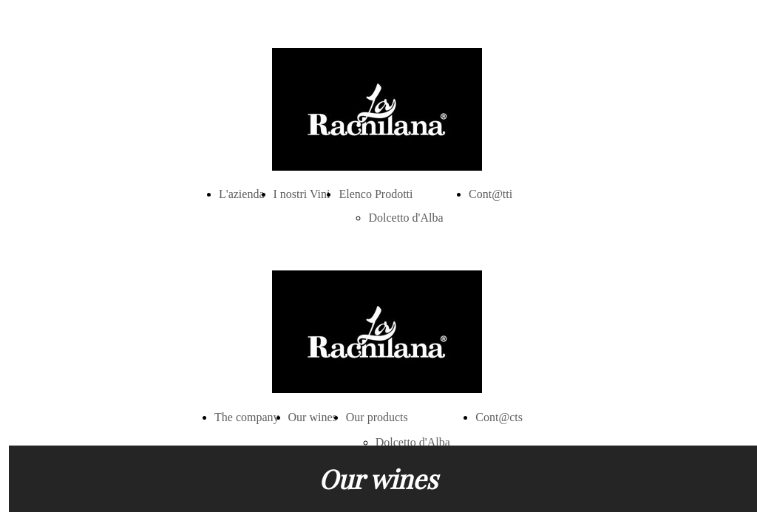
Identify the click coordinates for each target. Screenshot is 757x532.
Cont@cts (499, 417)
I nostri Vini (302, 194)
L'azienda (242, 194)
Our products (377, 417)
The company (247, 417)
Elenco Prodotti (376, 194)
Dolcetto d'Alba (405, 218)
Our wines (313, 417)
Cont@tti (490, 194)
